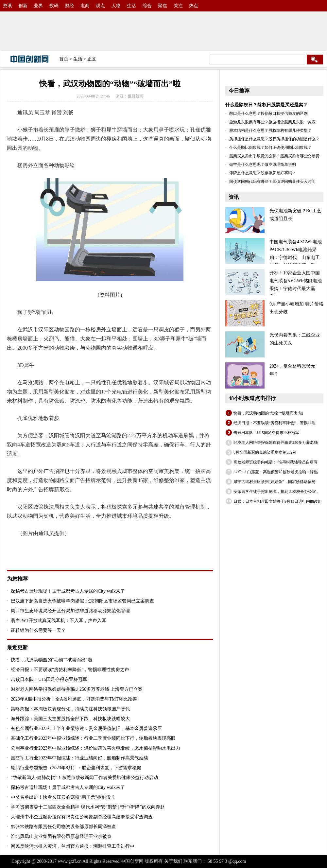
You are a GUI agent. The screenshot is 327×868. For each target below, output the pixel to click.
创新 (23, 6)
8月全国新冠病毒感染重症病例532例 (265, 452)
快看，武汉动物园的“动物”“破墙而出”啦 (52, 660)
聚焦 (163, 6)
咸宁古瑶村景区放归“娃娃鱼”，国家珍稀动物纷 (275, 482)
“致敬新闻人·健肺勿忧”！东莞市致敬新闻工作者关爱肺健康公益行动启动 (84, 778)
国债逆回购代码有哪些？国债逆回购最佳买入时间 (272, 182)
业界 (38, 6)
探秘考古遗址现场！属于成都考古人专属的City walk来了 (68, 591)
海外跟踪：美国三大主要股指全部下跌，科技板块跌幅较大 (70, 719)
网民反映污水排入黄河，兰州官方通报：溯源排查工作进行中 (73, 846)
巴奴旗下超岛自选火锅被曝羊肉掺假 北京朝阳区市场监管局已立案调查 (82, 601)
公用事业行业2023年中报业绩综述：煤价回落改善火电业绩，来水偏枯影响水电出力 (95, 748)
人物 (116, 6)
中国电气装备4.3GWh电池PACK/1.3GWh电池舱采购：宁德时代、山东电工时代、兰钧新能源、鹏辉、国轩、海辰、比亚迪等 (274, 258)
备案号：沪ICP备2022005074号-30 (281, 861)
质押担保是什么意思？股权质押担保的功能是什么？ (274, 139)
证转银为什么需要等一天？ (38, 630)
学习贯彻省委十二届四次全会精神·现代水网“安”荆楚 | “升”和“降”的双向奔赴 (88, 807)
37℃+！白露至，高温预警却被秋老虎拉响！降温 (276, 472)
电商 (85, 6)
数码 (54, 6)
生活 (131, 6)
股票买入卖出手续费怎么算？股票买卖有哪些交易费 (274, 156)
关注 (178, 6)
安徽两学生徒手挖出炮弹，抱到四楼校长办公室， (277, 492)
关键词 (25, 551)
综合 (147, 6)
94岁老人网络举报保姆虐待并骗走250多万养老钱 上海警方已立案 (77, 689)
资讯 (7, 6)
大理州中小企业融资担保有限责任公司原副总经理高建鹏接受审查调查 (82, 817)
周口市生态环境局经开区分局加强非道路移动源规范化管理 (70, 611)
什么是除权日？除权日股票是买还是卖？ (267, 105)
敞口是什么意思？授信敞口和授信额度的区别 (268, 113)
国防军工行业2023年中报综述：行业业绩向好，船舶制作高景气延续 (79, 758)
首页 (64, 59)
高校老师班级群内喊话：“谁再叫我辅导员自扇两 (275, 462)
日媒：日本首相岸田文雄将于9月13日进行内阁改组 (278, 501)
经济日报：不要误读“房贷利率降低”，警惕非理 (275, 423)
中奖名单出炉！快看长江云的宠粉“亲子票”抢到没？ (63, 797)
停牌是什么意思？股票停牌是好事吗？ (263, 173)
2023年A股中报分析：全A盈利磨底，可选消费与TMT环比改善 (74, 699)
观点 (100, 6)
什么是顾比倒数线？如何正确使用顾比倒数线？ (270, 148)
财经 (69, 6)
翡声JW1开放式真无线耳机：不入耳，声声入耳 (59, 621)
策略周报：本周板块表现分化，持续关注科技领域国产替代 (70, 709)
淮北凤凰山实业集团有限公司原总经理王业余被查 (61, 836)
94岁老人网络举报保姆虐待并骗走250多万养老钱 (276, 443)
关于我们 (173, 861)
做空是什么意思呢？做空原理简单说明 (263, 165)
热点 (194, 6)
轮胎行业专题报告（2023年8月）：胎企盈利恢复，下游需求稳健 (76, 768)
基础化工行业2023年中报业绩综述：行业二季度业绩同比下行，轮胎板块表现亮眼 (93, 738)
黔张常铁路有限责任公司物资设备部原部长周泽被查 (63, 827)
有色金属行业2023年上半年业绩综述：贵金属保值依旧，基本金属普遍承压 (86, 729)
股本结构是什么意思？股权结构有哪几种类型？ (270, 130)
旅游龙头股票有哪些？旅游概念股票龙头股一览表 (272, 122)
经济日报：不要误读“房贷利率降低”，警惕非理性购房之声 (70, 670)
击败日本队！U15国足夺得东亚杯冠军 (49, 679)
